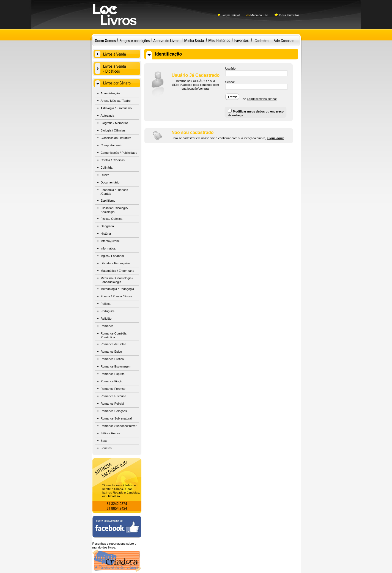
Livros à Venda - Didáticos (117, 68)
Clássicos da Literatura (116, 138)
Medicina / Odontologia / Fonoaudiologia (117, 280)
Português (108, 311)
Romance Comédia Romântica (114, 335)
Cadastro (262, 40)
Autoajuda (108, 116)
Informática (108, 248)
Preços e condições (135, 40)
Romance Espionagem (116, 366)
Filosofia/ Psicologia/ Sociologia (114, 210)
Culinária (107, 168)
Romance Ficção (112, 381)
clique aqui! (275, 138)
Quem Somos (105, 40)
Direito (105, 175)
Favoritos (241, 40)
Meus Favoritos (287, 15)
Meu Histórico (219, 40)
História (106, 234)
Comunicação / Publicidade (119, 153)
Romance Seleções (114, 411)
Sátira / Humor (110, 433)
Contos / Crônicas (113, 160)
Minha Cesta (194, 40)
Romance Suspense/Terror (119, 426)
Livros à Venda (117, 54)
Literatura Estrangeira (115, 263)
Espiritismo (108, 201)
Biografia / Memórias (115, 123)
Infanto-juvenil (110, 241)
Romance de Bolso (113, 344)
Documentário (110, 182)
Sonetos (106, 448)
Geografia (107, 226)
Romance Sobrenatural (116, 418)
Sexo (104, 441)
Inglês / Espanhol (112, 256)
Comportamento (112, 145)
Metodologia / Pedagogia (117, 289)
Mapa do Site (257, 15)
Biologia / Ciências (113, 130)
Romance (107, 326)
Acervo (166, 40)
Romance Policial (112, 404)
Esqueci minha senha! (262, 99)
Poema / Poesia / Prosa (117, 296)
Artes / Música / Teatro (116, 101)
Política (106, 304)
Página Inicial (229, 15)
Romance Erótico (112, 359)
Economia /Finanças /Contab (114, 192)
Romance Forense (113, 389)
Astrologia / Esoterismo (116, 108)
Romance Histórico (113, 396)
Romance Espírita (113, 374)
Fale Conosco (284, 40)
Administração (110, 93)
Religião (106, 319)
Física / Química (112, 219)
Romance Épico (111, 352)
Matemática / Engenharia (117, 271)
